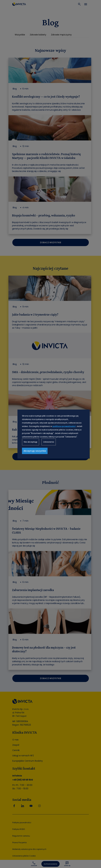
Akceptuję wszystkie (35, 451)
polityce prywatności (64, 426)
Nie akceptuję (31, 442)
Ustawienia (49, 442)
